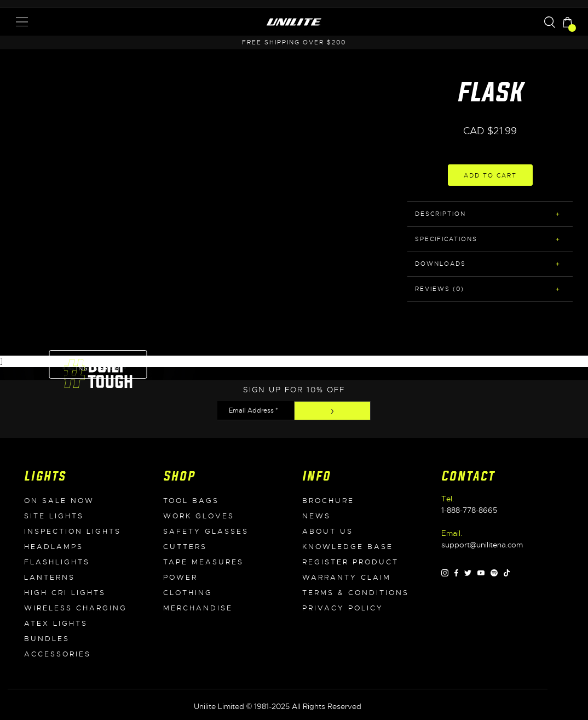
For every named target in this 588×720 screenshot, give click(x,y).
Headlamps (54, 547)
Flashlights (57, 562)
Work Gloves (199, 516)
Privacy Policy (343, 608)
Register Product (350, 562)
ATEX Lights (56, 624)
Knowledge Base (348, 547)
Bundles (47, 639)
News (316, 516)
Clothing (188, 593)
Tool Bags (191, 501)
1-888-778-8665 (469, 510)
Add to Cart (490, 175)
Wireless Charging (76, 608)
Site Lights (54, 516)
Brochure (328, 501)
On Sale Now (59, 501)
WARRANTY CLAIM (347, 578)
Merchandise (198, 608)
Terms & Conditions (356, 593)
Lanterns (50, 578)
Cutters (185, 547)
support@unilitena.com (482, 545)
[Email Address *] (256, 411)
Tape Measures (203, 562)
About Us (328, 532)
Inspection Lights (73, 532)
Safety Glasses (206, 532)
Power (180, 578)
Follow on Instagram (98, 364)
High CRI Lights (65, 593)
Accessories (57, 654)
